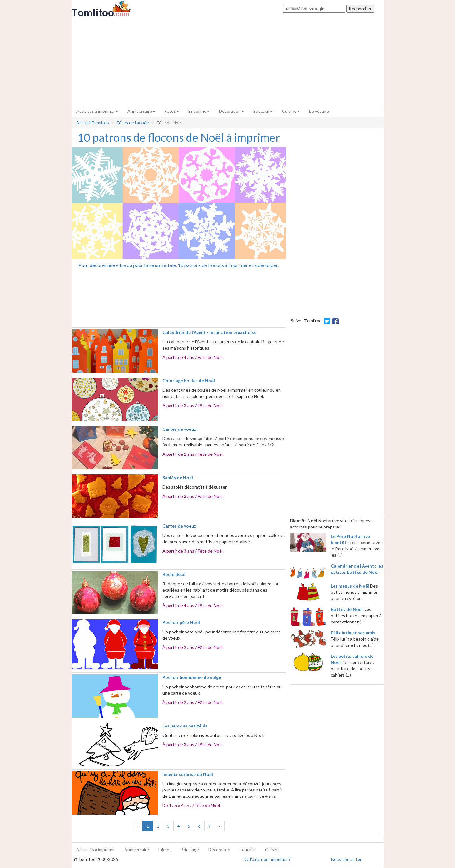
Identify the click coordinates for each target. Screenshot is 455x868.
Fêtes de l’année (133, 123)
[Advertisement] (228, 62)
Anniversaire (141, 111)
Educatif (263, 111)
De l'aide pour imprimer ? (267, 859)
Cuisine (291, 111)
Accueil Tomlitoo (93, 123)
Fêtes (172, 111)
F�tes (165, 849)
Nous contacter (346, 859)
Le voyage (319, 111)
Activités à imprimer (97, 111)
